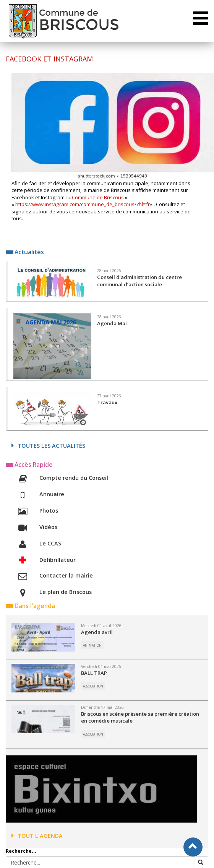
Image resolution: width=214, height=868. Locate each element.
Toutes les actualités (48, 446)
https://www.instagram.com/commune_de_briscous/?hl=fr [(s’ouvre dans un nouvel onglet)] (83, 204)
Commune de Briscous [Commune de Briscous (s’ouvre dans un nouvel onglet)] (98, 197)
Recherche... (21, 851)
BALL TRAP (94, 673)
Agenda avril (97, 632)
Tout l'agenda (37, 836)
